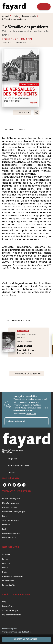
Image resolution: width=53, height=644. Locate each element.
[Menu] (44, 7)
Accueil (5, 16)
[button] (24, 43)
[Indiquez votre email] (23, 421)
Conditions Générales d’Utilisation (17, 632)
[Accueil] (14, 7)
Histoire (15, 16)
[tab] (9, 130)
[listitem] (5, 485)
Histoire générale (29, 16)
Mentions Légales (10, 629)
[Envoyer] (45, 421)
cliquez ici (31, 414)
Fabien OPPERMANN (17, 39)
